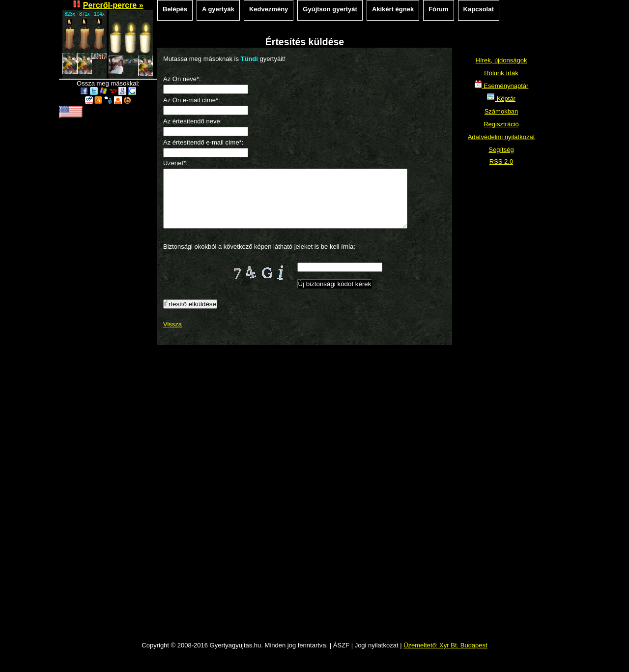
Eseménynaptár (501, 86)
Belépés (175, 9)
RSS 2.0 (501, 161)
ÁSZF (341, 657)
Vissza (172, 336)
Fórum (438, 9)
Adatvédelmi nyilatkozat (501, 137)
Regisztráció (501, 124)
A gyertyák (218, 9)
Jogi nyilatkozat (377, 657)
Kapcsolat (479, 9)
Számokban (501, 111)
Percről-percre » (113, 5)
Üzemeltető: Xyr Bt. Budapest (445, 657)
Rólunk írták (501, 73)
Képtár (501, 99)
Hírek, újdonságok (501, 60)
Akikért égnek (393, 9)
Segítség (501, 150)
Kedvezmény (269, 9)
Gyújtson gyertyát (330, 9)
